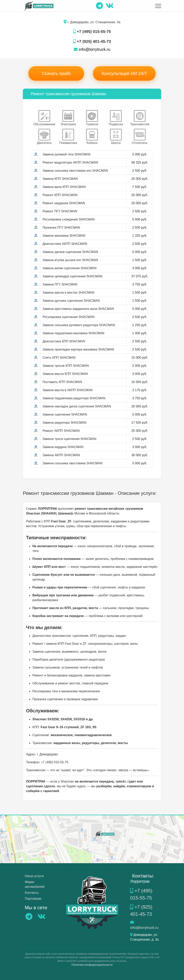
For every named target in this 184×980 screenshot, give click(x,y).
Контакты (32, 893)
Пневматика (68, 137)
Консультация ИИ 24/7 (124, 73)
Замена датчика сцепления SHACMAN (71, 301)
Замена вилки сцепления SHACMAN (69, 268)
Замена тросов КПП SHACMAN (66, 366)
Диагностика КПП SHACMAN (64, 341)
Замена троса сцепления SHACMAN (69, 439)
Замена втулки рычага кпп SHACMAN (70, 260)
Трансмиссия (140, 118)
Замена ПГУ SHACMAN (60, 284)
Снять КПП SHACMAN (59, 358)
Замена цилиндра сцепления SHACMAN (72, 276)
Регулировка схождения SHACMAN (69, 219)
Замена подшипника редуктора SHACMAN (74, 398)
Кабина (92, 137)
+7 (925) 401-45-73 (92, 41)
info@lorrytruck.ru (92, 49)
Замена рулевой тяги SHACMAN (66, 154)
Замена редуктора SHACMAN (64, 423)
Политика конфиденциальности (92, 965)
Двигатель (44, 137)
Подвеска (116, 118)
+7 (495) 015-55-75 (92, 32)
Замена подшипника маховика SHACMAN (73, 333)
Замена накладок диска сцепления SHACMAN (77, 406)
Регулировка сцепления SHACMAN (68, 317)
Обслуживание (44, 118)
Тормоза (92, 118)
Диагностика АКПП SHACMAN (65, 244)
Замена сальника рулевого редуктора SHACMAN (79, 325)
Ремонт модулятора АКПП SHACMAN (70, 162)
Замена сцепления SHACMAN (65, 414)
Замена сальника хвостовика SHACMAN (72, 463)
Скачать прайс (56, 73)
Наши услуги (34, 876)
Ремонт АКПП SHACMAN (61, 431)
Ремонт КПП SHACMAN (60, 195)
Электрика (68, 118)
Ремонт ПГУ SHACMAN (60, 211)
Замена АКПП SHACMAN (61, 455)
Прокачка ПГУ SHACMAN (61, 228)
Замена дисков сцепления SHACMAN (70, 252)
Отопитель (140, 137)
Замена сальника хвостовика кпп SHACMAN (75, 171)
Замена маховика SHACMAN (64, 236)
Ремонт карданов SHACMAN (64, 203)
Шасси (116, 137)
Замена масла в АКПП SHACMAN (68, 390)
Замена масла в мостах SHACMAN (68, 293)
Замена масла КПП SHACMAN (65, 374)
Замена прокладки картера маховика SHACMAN (78, 349)
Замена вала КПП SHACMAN (64, 187)
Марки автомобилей (35, 884)
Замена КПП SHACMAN (60, 179)
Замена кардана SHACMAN (63, 447)
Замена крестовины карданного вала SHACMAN (78, 309)
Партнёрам (33, 899)
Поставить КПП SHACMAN (62, 382)
